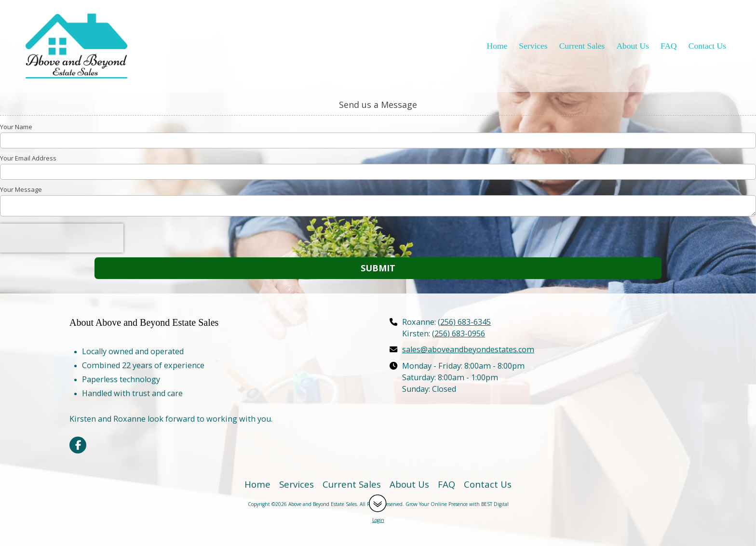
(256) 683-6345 (464, 322)
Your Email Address (28, 158)
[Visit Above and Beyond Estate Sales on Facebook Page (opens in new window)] (78, 445)
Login (378, 520)
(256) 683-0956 (459, 333)
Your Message (21, 189)
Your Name (16, 127)
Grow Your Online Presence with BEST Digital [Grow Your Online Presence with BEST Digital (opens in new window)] (457, 504)
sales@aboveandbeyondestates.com (468, 349)
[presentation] (62, 238)
